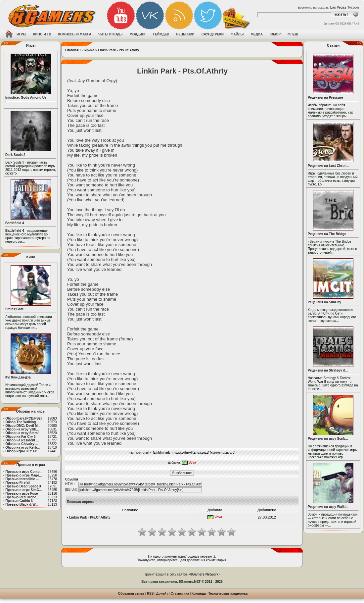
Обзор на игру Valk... (22, 429)
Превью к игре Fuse (22, 494)
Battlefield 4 (15, 223)
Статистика (180, 594)
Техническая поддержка (228, 594)
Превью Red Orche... (22, 497)
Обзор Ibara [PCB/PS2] (23, 418)
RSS (150, 594)
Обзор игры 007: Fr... (22, 451)
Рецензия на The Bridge (327, 234)
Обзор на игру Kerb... (23, 448)
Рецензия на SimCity (324, 302)
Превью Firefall (18, 483)
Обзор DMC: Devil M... (23, 426)
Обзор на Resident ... (22, 440)
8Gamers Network (204, 574)
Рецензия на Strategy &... (328, 370)
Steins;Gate (15, 309)
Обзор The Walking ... (22, 422)
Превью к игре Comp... (24, 472)
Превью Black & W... (22, 504)
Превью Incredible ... (22, 479)
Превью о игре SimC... (23, 490)
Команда (199, 594)
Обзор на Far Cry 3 (20, 437)
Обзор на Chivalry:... (22, 444)
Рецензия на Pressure (325, 98)
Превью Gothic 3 (19, 501)
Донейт (162, 594)
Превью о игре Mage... (23, 475)
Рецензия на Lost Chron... (329, 166)
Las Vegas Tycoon (345, 7)
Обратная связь (131, 594)
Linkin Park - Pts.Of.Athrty (118, 50)
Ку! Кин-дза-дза (18, 377)
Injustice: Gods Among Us (26, 98)
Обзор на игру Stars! (22, 433)
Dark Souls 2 (15, 155)
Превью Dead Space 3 (23, 486)
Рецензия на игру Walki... (328, 507)
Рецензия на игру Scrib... (328, 439)
